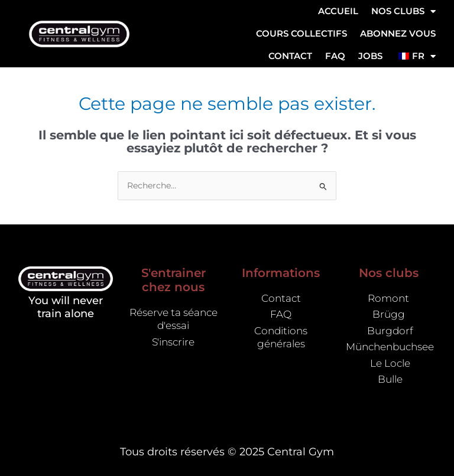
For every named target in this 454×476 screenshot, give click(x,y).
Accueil (338, 11)
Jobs (370, 56)
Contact (290, 56)
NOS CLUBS (403, 12)
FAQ (335, 56)
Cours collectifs (301, 33)
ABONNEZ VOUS (398, 33)
